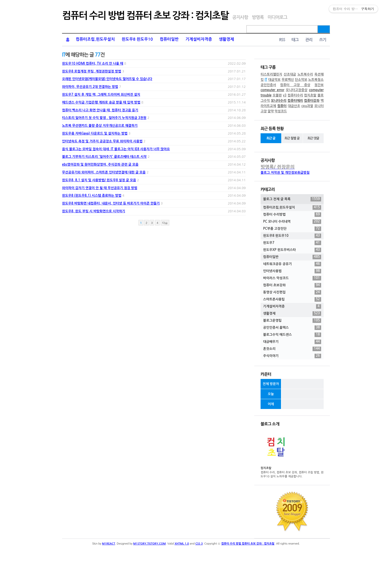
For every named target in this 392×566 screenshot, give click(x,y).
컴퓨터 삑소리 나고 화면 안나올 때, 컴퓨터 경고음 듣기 (100, 110)
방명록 (258, 17)
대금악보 (274, 80)
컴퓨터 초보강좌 (292, 285)
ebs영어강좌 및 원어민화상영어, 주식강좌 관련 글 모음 (100, 164)
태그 (295, 40)
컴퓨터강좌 (312, 101)
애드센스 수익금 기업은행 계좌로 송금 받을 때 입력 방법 (101, 102)
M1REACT (109, 544)
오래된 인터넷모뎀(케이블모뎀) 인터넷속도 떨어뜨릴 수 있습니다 (107, 79)
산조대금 (290, 74)
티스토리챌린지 (271, 74)
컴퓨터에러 (295, 101)
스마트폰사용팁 (292, 299)
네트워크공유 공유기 (292, 264)
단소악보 (301, 80)
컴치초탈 (310, 95)
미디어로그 (277, 17)
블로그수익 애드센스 (292, 335)
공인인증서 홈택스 (292, 328)
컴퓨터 (282, 106)
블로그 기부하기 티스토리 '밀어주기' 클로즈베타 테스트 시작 (104, 157)
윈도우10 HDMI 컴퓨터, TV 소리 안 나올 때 (93, 63)
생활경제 (226, 39)
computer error (272, 90)
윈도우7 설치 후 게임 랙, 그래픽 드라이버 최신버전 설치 (101, 95)
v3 (285, 95)
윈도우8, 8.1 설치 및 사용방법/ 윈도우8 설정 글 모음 (99, 180)
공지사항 (240, 17)
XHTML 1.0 (182, 544)
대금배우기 (292, 342)
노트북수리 (305, 74)
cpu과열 (307, 106)
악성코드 (281, 111)
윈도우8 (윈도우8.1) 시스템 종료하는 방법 (92, 196)
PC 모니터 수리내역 (292, 222)
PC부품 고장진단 (292, 229)
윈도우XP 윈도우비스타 (292, 250)
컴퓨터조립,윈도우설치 (95, 39)
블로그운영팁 (292, 321)
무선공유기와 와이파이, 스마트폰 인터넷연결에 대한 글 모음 (104, 172)
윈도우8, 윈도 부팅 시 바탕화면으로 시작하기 (94, 211)
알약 (271, 111)
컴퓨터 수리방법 (292, 215)
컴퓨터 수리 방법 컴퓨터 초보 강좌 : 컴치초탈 (145, 16)
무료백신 (288, 80)
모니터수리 (279, 101)
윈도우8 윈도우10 (137, 39)
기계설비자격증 (199, 39)
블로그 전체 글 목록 (292, 199)
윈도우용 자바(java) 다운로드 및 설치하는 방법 (95, 133)
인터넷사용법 (292, 271)
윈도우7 (292, 243)
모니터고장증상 (297, 90)
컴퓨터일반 (169, 39)
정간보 (319, 85)
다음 (165, 223)
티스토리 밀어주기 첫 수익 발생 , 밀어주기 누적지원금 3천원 (104, 118)
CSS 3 (199, 544)
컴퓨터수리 (295, 95)
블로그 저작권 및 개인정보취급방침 (285, 173)
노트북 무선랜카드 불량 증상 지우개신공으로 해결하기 (100, 126)
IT (266, 80)
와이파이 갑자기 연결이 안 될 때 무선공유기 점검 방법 (100, 188)
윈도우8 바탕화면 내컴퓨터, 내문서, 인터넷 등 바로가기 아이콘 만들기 (111, 203)
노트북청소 (316, 80)
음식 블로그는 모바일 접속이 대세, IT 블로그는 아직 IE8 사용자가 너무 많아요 (116, 149)
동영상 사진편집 (292, 292)
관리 (309, 40)
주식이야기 (292, 356)
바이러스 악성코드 (292, 278)
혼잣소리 (292, 349)
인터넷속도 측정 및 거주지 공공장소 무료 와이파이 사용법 (102, 141)
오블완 (277, 95)
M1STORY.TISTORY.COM (149, 544)
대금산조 (294, 106)
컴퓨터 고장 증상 (295, 85)
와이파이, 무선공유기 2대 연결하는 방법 (90, 87)
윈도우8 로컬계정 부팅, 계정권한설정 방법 (92, 71)
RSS (282, 40)
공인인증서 (268, 85)
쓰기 (323, 40)
